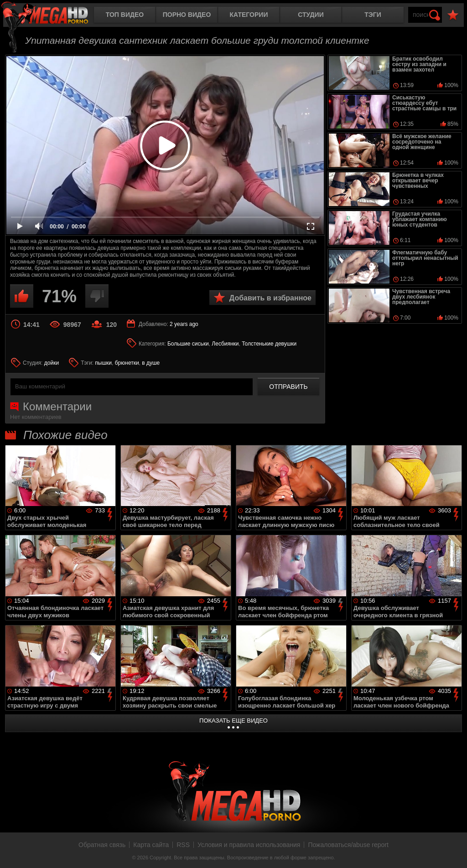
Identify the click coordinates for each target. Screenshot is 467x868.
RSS (183, 845)
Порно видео (187, 15)
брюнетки (127, 363)
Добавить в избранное (270, 298)
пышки (103, 363)
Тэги (373, 15)
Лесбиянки (225, 344)
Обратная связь (102, 845)
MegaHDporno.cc (52, 16)
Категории (249, 15)
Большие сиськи (188, 344)
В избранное (453, 15)
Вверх (453, 851)
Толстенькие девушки (269, 344)
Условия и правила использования (249, 845)
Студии (311, 15)
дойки (52, 363)
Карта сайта (151, 845)
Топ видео (125, 15)
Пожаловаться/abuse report (348, 845)
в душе (151, 363)
